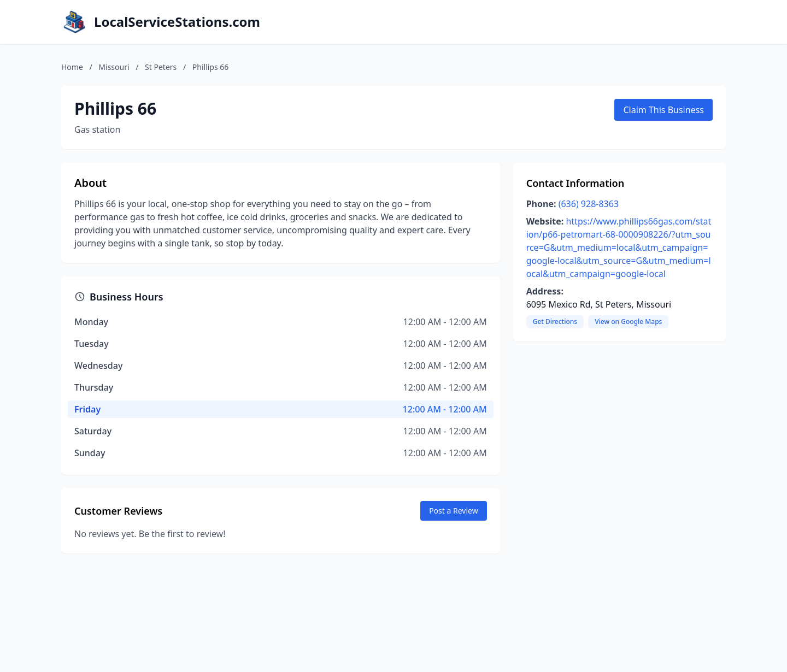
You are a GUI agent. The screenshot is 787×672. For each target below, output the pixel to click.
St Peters (161, 67)
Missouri (114, 67)
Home (72, 67)
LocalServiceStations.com (177, 22)
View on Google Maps (628, 322)
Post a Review (454, 511)
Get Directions (555, 322)
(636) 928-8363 (589, 204)
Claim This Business (663, 110)
